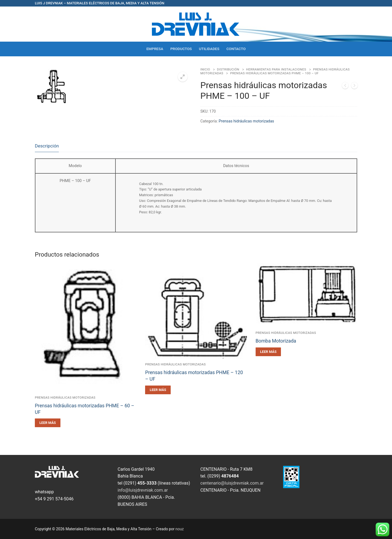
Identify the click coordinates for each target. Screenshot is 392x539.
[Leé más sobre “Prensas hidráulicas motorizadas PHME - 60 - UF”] (48, 423)
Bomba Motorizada (276, 341)
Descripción (47, 146)
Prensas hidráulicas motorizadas (246, 121)
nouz (180, 529)
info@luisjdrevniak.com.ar (143, 490)
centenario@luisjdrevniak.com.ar (232, 483)
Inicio (205, 69)
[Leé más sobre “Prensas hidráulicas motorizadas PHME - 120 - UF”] (158, 390)
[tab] (47, 146)
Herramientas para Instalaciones (276, 69)
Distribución (228, 69)
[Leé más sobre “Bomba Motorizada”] (268, 352)
